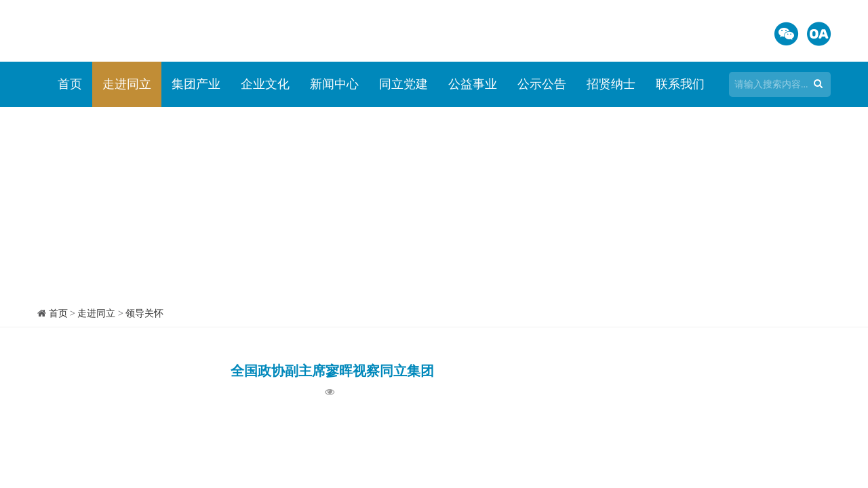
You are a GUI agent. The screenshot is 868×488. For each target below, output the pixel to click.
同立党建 (403, 84)
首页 (70, 84)
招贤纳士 (611, 84)
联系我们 (680, 84)
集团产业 (196, 84)
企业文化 (265, 84)
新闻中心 (334, 84)
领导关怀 (144, 313)
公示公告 (542, 84)
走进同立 (127, 84)
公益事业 (473, 84)
